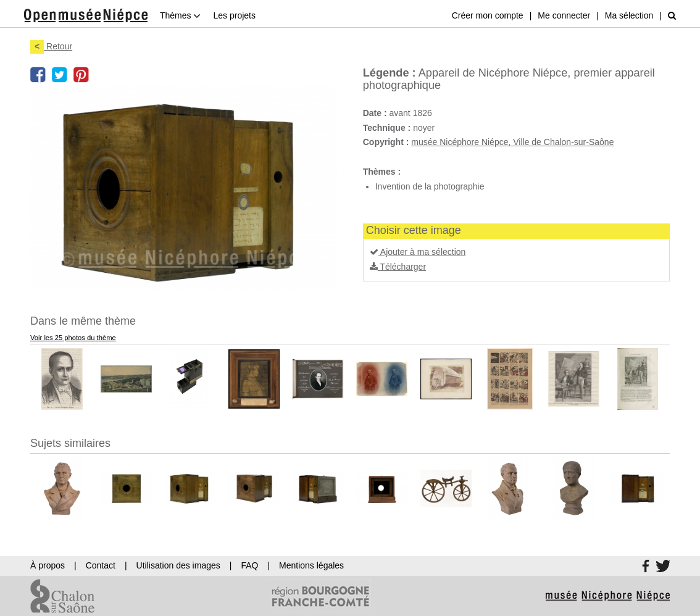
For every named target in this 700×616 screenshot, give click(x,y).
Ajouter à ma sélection (418, 252)
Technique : (387, 128)
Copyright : (386, 142)
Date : (375, 113)
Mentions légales (311, 565)
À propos (48, 565)
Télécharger (398, 267)
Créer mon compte (488, 15)
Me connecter (564, 15)
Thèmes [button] (180, 15)
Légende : (390, 73)
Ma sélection (629, 15)
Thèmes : (382, 172)
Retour (51, 46)
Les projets (234, 15)
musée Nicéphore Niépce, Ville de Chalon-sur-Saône (512, 142)
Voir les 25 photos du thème (73, 338)
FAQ (249, 565)
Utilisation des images (178, 565)
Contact (101, 565)
